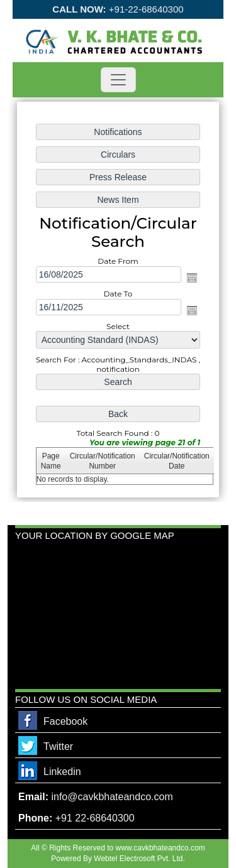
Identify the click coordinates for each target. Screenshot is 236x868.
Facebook (65, 721)
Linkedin (62, 772)
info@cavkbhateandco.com (112, 797)
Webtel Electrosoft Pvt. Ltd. (139, 859)
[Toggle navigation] (118, 80)
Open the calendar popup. (192, 278)
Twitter (58, 746)
